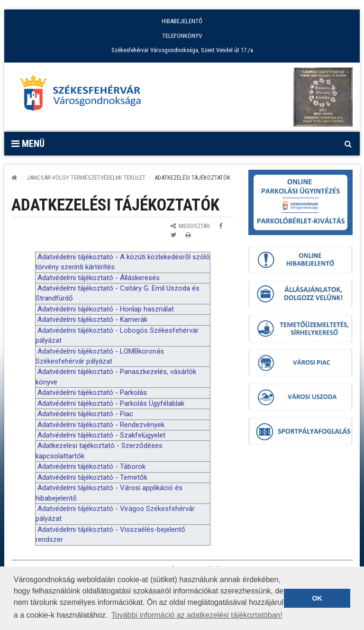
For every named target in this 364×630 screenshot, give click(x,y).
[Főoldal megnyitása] (85, 96)
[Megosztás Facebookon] (221, 226)
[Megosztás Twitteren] (173, 235)
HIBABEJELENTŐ (182, 21)
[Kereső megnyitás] (348, 144)
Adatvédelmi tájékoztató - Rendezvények (101, 425)
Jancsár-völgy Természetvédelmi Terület (86, 178)
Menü (28, 144)
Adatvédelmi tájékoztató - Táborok (91, 466)
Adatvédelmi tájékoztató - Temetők (92, 477)
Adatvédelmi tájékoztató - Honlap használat (106, 309)
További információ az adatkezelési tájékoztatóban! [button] (197, 615)
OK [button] (317, 598)
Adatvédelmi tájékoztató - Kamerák (92, 320)
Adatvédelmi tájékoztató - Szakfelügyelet (101, 435)
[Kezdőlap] (14, 178)
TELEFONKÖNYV (182, 36)
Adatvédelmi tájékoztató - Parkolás (92, 393)
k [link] (128, 257)
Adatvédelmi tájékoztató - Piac (85, 414)
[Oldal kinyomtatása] (188, 235)
